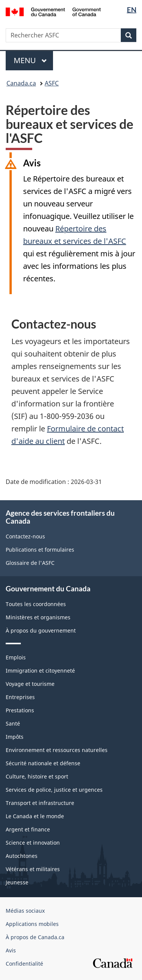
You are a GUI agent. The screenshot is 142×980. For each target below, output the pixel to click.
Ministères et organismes (38, 617)
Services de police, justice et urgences (54, 790)
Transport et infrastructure (40, 803)
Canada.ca (21, 83)
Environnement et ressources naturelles (57, 750)
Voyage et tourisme (30, 684)
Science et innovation (33, 843)
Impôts (15, 737)
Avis (11, 950)
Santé (13, 723)
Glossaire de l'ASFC (30, 563)
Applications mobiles (32, 924)
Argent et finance (28, 829)
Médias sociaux (25, 911)
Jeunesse (17, 882)
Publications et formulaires (40, 550)
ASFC (52, 83)
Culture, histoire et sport (37, 776)
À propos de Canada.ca (35, 937)
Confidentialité (24, 964)
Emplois (16, 657)
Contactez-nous (25, 536)
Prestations (20, 710)
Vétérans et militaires (33, 869)
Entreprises (20, 697)
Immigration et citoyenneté (40, 671)
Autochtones (22, 856)
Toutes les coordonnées (36, 604)
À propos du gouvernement (41, 630)
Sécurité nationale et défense (43, 763)
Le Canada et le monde (35, 816)
